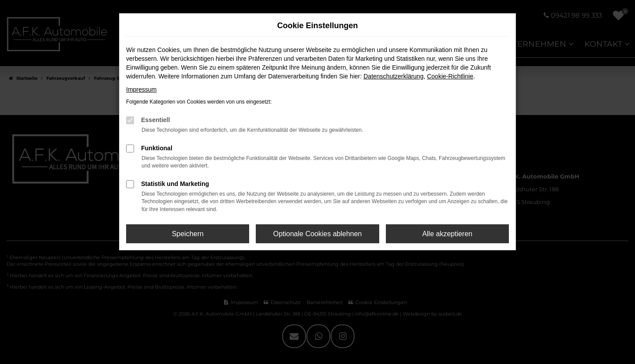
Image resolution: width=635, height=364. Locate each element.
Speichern (188, 234)
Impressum (141, 89)
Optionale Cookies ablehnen (317, 234)
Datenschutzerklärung (393, 76)
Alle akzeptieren (447, 234)
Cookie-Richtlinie (450, 76)
